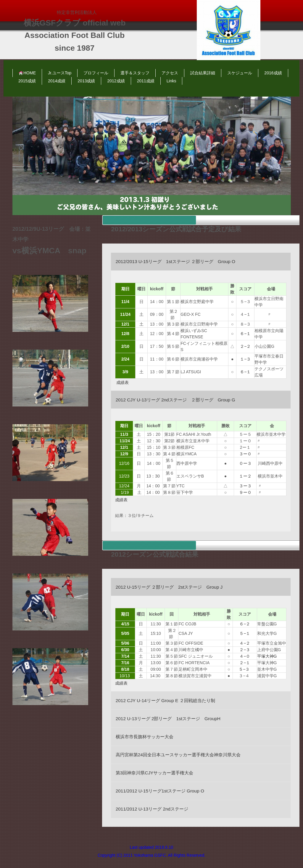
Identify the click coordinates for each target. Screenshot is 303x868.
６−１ (245, 334)
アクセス (170, 73)
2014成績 (57, 81)
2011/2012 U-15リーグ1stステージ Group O (160, 791)
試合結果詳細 (203, 73)
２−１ (245, 663)
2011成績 (146, 81)
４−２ (245, 643)
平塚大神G (267, 656)
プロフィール (96, 73)
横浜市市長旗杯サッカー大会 (145, 737)
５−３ (245, 669)
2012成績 (116, 81)
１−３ (245, 359)
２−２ (245, 346)
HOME (27, 73)
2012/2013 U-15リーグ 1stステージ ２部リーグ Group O (175, 261)
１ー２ (245, 476)
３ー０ (245, 454)
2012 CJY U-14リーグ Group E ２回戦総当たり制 (165, 700)
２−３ (245, 650)
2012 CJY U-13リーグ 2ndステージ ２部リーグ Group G (175, 400)
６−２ (245, 624)
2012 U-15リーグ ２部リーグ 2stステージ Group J (169, 587)
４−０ (245, 656)
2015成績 (27, 81)
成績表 (123, 382)
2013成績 (86, 81)
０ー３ (245, 463)
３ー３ (246, 486)
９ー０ (245, 492)
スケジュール (240, 73)
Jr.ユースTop (60, 73)
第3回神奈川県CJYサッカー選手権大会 (155, 773)
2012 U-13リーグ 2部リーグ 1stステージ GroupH (168, 719)
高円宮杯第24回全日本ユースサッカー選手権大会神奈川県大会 (178, 755)
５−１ (245, 633)
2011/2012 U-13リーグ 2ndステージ (152, 809)
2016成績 (273, 73)
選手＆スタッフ (135, 73)
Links (171, 81)
